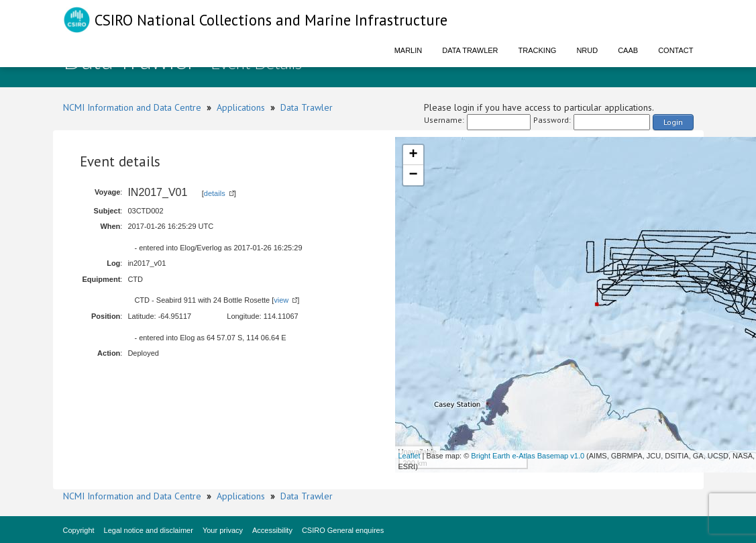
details (215, 193)
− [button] (413, 175)
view (281, 300)
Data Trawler (470, 50)
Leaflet (410, 456)
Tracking (538, 50)
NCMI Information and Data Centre (132, 107)
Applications (241, 107)
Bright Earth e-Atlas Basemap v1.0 (528, 456)
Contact (676, 50)
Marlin (409, 50)
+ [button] (413, 155)
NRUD (587, 50)
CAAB (628, 50)
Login (673, 122)
